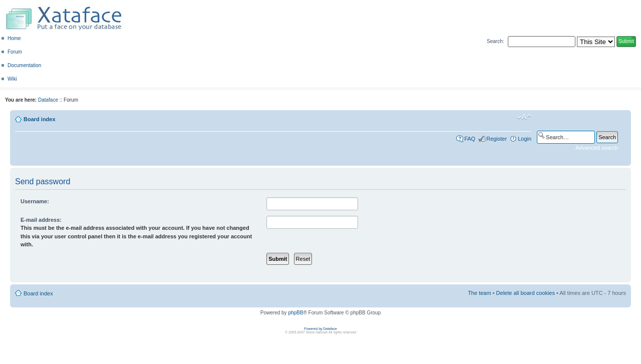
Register (497, 139)
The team (479, 293)
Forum (15, 52)
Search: (495, 41)
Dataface (48, 100)
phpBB (295, 313)
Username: (35, 201)
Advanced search (597, 148)
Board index (40, 119)
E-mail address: (41, 220)
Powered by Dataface (320, 329)
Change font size (524, 117)
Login (525, 139)
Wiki (12, 79)
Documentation (24, 65)
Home (14, 38)
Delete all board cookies (526, 293)
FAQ (470, 139)
